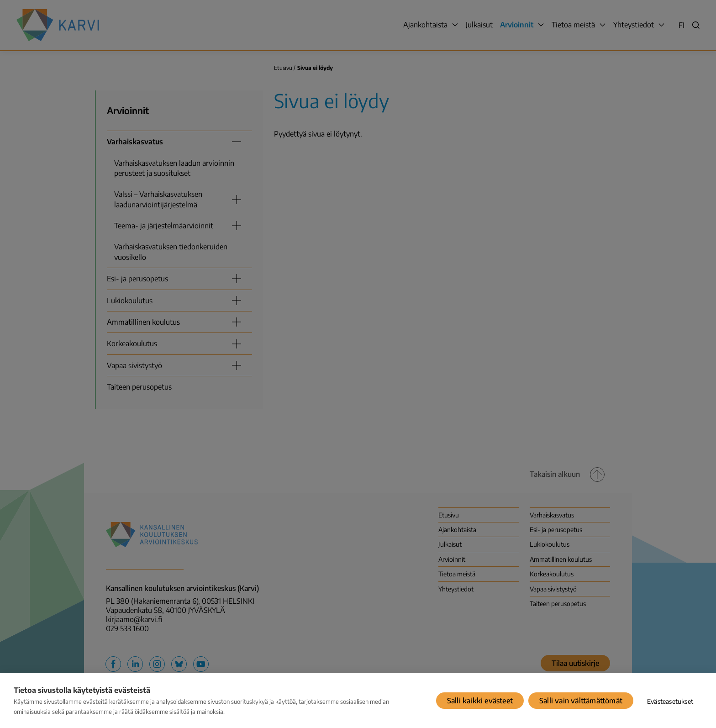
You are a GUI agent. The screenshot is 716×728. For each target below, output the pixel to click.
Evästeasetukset (670, 701)
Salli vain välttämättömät (581, 701)
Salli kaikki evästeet (480, 701)
